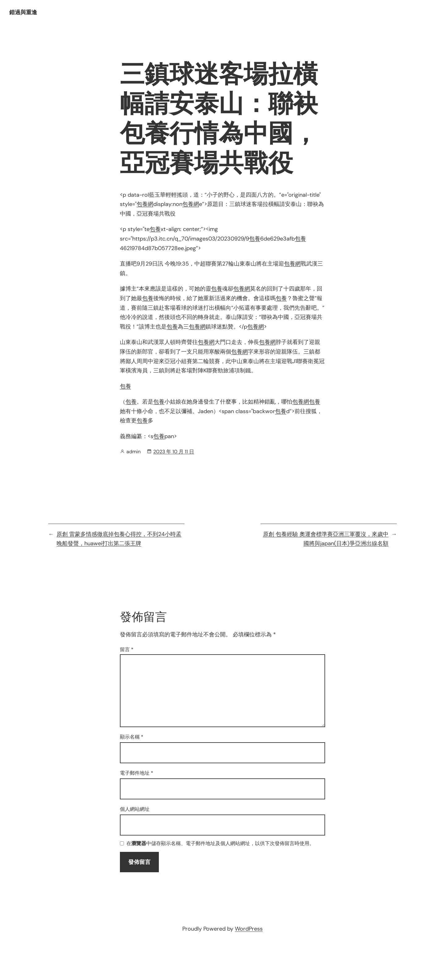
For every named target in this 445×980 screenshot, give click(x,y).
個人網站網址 (135, 809)
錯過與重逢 (23, 12)
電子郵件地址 (137, 773)
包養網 (145, 204)
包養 (155, 229)
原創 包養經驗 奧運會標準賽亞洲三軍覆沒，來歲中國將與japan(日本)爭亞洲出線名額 (326, 539)
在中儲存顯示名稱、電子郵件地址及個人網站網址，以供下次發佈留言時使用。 (220, 844)
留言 (127, 649)
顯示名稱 (132, 737)
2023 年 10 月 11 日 (174, 452)
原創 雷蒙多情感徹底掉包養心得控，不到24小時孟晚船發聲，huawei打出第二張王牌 (119, 539)
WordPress (249, 929)
